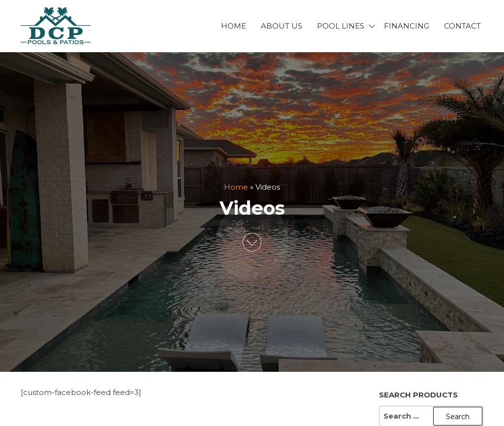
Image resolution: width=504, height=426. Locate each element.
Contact (462, 26)
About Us (282, 26)
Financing (407, 26)
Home (234, 26)
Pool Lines (341, 26)
